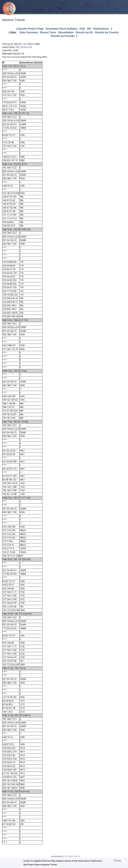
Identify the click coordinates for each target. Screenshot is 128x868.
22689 (15, 50)
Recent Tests (48, 32)
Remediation (66, 32)
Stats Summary (29, 32)
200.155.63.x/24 (24, 47)
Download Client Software (62, 29)
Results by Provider (63, 36)
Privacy (117, 861)
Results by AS (84, 32)
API (89, 29)
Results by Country (107, 32)
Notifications (101, 29)
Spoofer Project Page (31, 29)
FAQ (82, 29)
